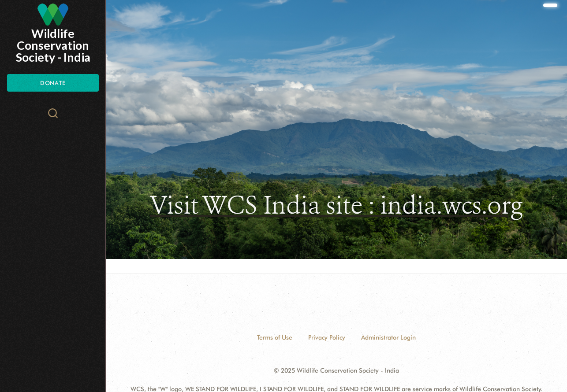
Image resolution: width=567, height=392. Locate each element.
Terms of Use (275, 337)
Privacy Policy (327, 337)
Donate (53, 83)
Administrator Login (388, 337)
